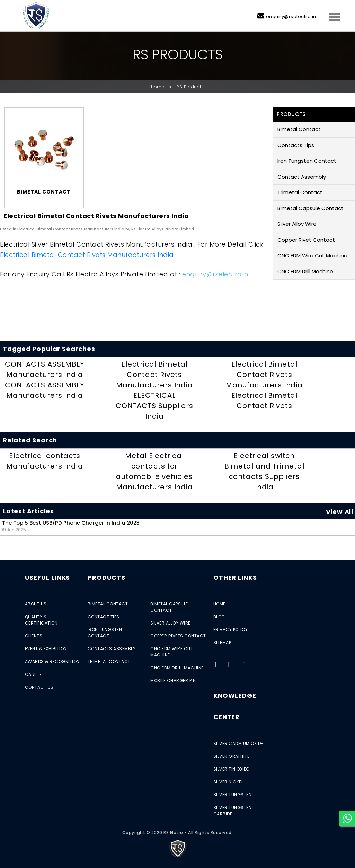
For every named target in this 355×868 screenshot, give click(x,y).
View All (340, 512)
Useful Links (48, 578)
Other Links (235, 578)
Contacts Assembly (112, 649)
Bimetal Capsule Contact (310, 208)
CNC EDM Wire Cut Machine (312, 255)
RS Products (190, 87)
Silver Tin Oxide (231, 769)
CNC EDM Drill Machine (305, 271)
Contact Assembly (302, 177)
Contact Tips (104, 617)
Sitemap (222, 642)
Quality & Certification (41, 620)
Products (106, 578)
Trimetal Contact (300, 192)
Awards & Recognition (52, 661)
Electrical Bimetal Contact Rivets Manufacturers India (87, 255)
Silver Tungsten (233, 795)
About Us (36, 604)
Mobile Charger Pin (173, 681)
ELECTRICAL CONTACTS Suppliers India (154, 406)
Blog (219, 617)
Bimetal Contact (299, 129)
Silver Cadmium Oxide (238, 743)
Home (158, 87)
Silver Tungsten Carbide (233, 811)
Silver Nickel (228, 782)
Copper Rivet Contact (306, 240)
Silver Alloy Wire (297, 224)
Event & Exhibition (46, 649)
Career (33, 674)
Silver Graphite (232, 756)
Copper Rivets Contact (178, 636)
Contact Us (39, 687)
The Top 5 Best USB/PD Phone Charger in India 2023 (70, 526)
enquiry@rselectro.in (291, 16)
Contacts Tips (296, 145)
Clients (34, 636)
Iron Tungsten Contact (307, 161)
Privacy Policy (231, 630)
